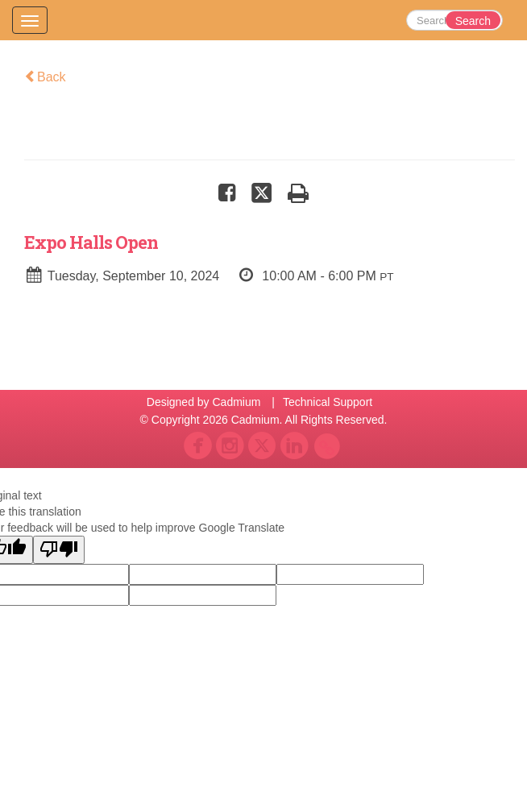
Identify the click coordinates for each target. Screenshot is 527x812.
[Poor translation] (59, 550)
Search (473, 21)
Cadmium (236, 402)
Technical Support (328, 402)
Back (45, 77)
